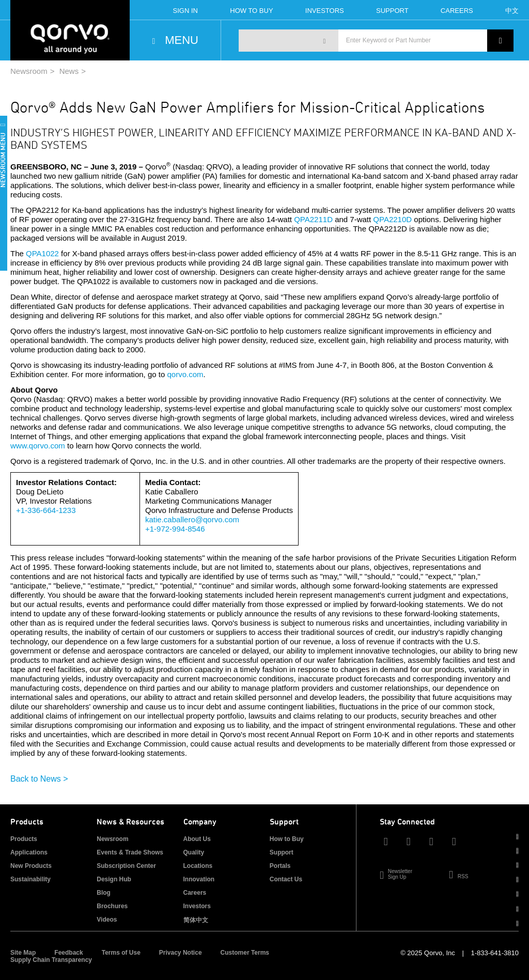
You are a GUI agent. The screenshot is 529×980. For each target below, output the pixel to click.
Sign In (185, 11)
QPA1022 (42, 253)
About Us (197, 839)
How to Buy (287, 839)
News (69, 71)
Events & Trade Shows (130, 852)
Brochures (112, 906)
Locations (198, 866)
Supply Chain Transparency (51, 960)
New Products (31, 866)
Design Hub (114, 879)
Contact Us (286, 879)
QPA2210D (392, 219)
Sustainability (30, 879)
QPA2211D (313, 219)
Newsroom (29, 71)
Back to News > (39, 779)
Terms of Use (121, 953)
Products (24, 839)
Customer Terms (245, 953)
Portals (280, 866)
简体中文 (196, 920)
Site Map (23, 953)
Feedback (68, 953)
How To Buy (251, 11)
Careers (457, 11)
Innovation (199, 879)
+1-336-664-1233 (46, 510)
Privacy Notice (181, 953)
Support (392, 11)
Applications (29, 852)
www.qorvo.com (38, 446)
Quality (194, 852)
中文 (512, 11)
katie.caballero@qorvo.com (192, 519)
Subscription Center (126, 866)
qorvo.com (185, 374)
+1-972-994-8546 (175, 529)
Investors (325, 11)
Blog (104, 893)
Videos (107, 920)
